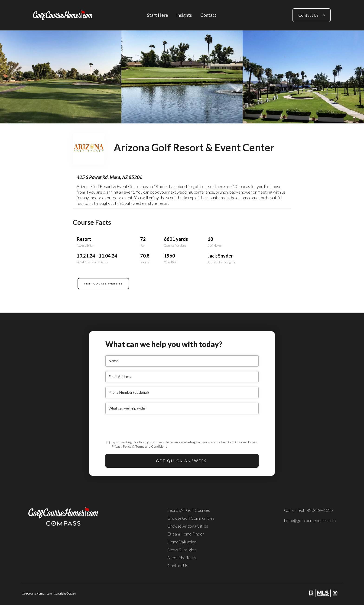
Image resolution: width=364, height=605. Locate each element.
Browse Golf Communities (191, 518)
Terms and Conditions (151, 446)
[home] (63, 15)
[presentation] (141, 428)
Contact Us (178, 565)
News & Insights (182, 550)
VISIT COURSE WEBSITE (103, 283)
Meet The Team (182, 558)
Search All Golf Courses (189, 510)
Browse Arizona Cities (188, 526)
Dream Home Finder (186, 534)
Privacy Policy (122, 446)
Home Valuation (182, 542)
